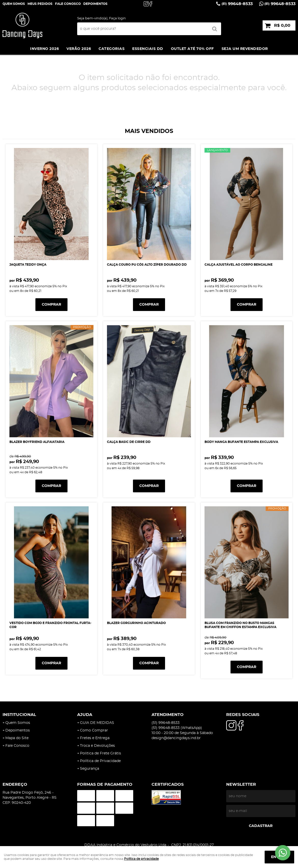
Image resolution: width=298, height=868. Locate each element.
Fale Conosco (68, 4)
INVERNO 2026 (44, 49)
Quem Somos (14, 4)
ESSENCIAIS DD (148, 49)
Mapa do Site (17, 738)
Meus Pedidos (40, 4)
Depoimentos (18, 730)
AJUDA (85, 715)
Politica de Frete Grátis (100, 753)
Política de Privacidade (100, 761)
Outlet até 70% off (192, 49)
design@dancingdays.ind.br (176, 738)
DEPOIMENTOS (95, 4)
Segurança (90, 769)
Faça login (117, 18)
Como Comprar (94, 730)
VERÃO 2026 (79, 49)
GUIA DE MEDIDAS (97, 723)
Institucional (19, 715)
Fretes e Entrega (95, 738)
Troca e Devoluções (97, 746)
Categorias (112, 49)
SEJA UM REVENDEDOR (245, 49)
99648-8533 (237, 4)
